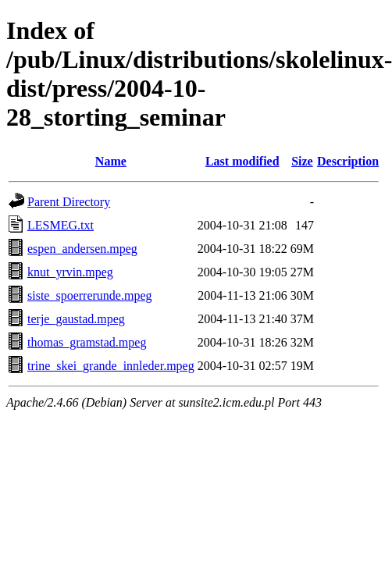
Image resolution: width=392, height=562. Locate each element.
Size (302, 161)
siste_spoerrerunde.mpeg (90, 295)
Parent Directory (69, 202)
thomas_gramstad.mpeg (87, 342)
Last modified (242, 161)
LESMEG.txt (61, 225)
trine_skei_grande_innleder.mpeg (111, 366)
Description (348, 161)
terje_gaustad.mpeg (76, 319)
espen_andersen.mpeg (82, 249)
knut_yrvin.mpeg (70, 272)
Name (111, 161)
